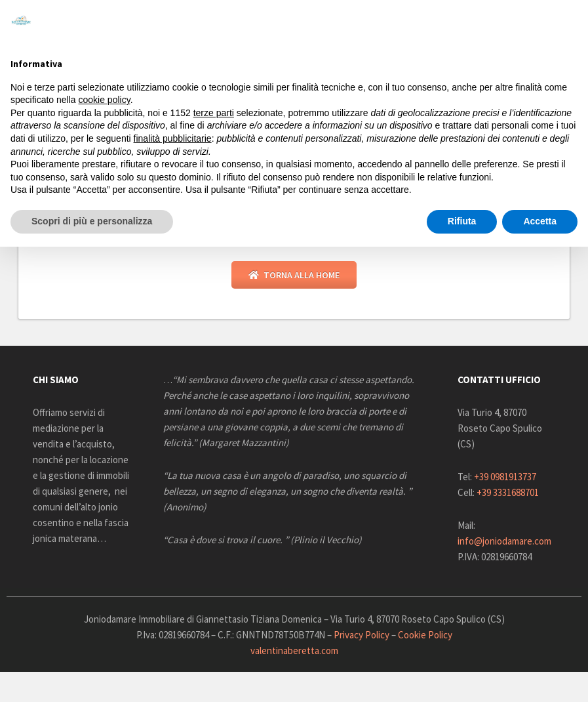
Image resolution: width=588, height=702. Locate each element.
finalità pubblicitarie (173, 138)
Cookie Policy (425, 636)
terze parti (214, 113)
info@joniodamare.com (504, 542)
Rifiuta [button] (462, 221)
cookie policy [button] (105, 100)
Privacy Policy (362, 636)
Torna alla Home (294, 276)
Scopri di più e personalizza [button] (92, 221)
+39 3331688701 (508, 494)
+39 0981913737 (505, 478)
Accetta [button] (540, 221)
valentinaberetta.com (294, 652)
